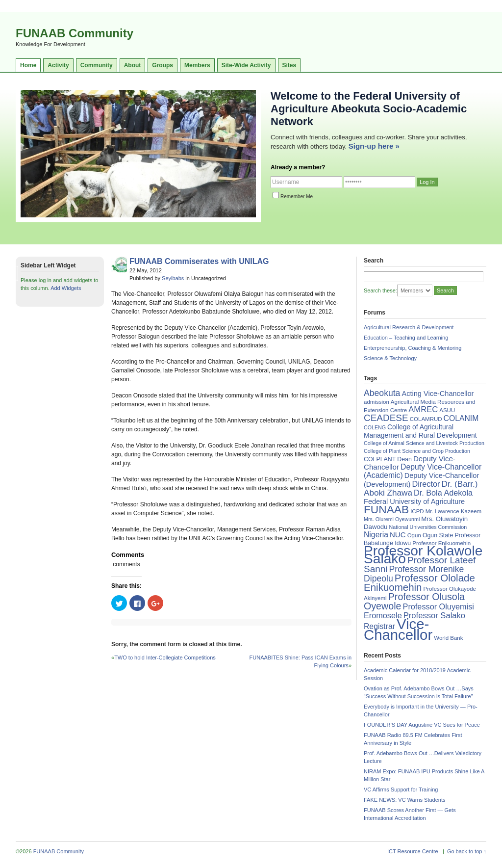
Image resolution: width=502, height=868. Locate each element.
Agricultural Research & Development (409, 327)
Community (97, 65)
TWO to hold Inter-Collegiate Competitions (165, 658)
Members (197, 65)
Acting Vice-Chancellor (438, 394)
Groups (163, 65)
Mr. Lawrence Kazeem (453, 511)
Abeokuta (382, 393)
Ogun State (438, 535)
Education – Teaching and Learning (406, 338)
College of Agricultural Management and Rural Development (420, 431)
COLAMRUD (426, 419)
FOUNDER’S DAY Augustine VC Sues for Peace (422, 725)
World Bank (448, 638)
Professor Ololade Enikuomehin (419, 582)
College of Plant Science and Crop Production (417, 451)
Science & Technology (390, 358)
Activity (58, 65)
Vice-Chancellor (398, 629)
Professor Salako (434, 616)
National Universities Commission (428, 527)
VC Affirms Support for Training (401, 789)
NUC (398, 535)
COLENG (375, 427)
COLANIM (461, 418)
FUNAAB (386, 509)
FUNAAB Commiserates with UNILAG (199, 261)
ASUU (447, 410)
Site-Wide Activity (246, 65)
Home (28, 65)
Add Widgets (66, 288)
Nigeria (376, 535)
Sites (289, 65)
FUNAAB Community (75, 33)
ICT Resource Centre (413, 851)
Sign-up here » (374, 146)
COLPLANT (380, 459)
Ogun (414, 535)
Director (426, 484)
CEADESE (386, 418)
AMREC (423, 409)
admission (376, 402)
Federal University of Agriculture (414, 501)
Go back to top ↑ (467, 851)
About (133, 65)
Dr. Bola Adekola (443, 493)
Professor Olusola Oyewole (414, 601)
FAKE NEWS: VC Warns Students (404, 800)
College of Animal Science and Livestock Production (424, 443)
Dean (404, 459)
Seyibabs (173, 278)
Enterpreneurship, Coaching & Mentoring (413, 348)
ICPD (417, 511)
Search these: (380, 290)
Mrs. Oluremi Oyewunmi (392, 519)
